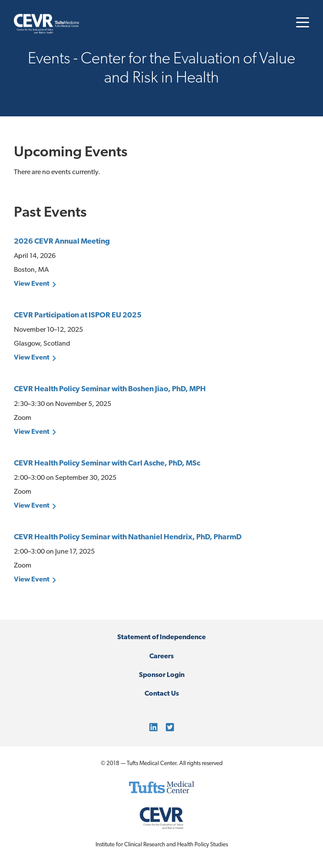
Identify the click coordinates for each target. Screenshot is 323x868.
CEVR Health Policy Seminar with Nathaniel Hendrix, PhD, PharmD (128, 537)
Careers (161, 657)
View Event (32, 284)
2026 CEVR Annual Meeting (62, 242)
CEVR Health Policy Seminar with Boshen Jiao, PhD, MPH (110, 389)
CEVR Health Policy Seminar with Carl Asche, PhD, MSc (107, 464)
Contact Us (162, 694)
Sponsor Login (162, 675)
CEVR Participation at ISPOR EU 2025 (78, 315)
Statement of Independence (161, 637)
